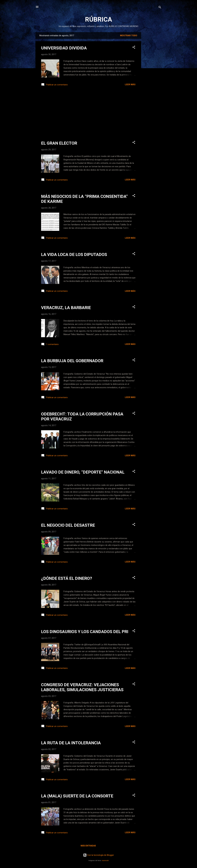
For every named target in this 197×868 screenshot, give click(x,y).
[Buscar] (160, 8)
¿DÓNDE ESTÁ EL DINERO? (67, 578)
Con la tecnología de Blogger (99, 855)
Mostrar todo (129, 36)
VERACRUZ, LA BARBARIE (66, 308)
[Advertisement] (152, 75)
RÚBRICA (99, 19)
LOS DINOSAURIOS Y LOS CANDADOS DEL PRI (85, 632)
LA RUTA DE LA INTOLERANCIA (71, 743)
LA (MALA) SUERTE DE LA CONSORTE (77, 796)
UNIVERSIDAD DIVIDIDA (64, 48)
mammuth (105, 861)
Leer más (130, 85)
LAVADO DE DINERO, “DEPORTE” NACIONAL (83, 472)
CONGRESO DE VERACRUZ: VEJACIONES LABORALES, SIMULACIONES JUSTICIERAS (82, 687)
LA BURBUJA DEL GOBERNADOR (72, 361)
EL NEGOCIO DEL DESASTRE (68, 525)
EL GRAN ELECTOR (59, 143)
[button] (134, 48)
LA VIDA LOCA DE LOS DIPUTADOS (74, 254)
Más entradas (88, 846)
